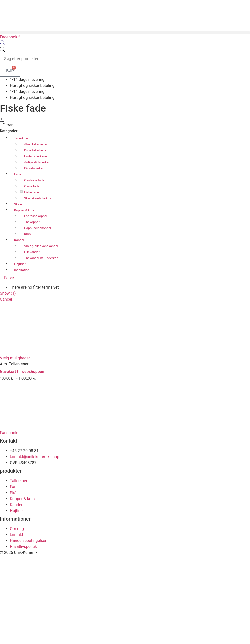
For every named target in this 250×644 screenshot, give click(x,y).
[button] (125, 33)
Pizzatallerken (34, 168)
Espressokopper (36, 216)
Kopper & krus (24, 210)
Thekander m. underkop (41, 258)
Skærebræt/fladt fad (39, 198)
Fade (18, 174)
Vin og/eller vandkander (41, 246)
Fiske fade (31, 192)
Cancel (6, 299)
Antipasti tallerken (37, 162)
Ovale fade (32, 186)
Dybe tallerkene (35, 150)
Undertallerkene (35, 156)
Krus (27, 234)
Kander (19, 240)
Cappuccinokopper (38, 228)
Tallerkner (21, 138)
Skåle (18, 204)
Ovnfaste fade (34, 180)
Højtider (20, 264)
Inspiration (22, 270)
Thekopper (32, 222)
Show (8, 293)
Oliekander (32, 252)
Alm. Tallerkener (36, 144)
